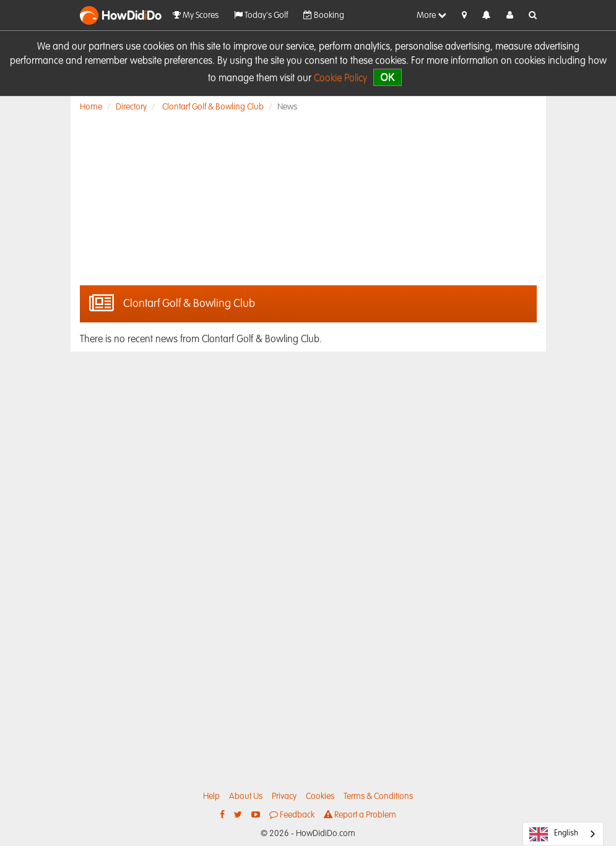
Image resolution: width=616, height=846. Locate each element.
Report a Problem (360, 815)
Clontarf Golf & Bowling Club (213, 107)
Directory (131, 107)
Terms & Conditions (378, 796)
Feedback (292, 815)
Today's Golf (261, 15)
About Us (246, 796)
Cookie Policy (341, 79)
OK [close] (387, 77)
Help (211, 796)
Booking (324, 15)
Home (91, 107)
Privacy (284, 796)
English (554, 834)
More (432, 15)
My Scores (196, 15)
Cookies (320, 796)
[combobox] (563, 834)
